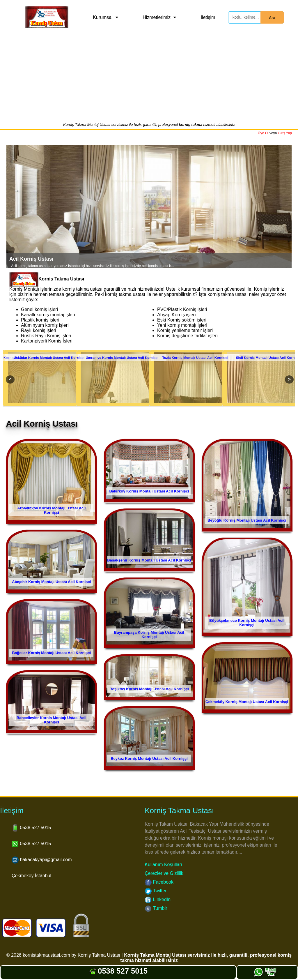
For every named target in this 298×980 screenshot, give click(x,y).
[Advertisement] (149, 78)
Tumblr (156, 908)
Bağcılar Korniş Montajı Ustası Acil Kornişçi (52, 653)
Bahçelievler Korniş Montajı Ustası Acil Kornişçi (52, 720)
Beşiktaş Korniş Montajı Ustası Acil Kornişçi (149, 689)
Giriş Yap (285, 133)
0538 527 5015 (118, 971)
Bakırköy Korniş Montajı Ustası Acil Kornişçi (149, 491)
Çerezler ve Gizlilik (164, 873)
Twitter (156, 891)
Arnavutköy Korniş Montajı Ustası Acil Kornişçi (51, 510)
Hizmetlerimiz (157, 17)
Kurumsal (103, 17)
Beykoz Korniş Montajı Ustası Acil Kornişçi (149, 759)
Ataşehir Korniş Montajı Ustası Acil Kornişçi (51, 582)
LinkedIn (158, 899)
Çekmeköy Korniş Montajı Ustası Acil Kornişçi (247, 702)
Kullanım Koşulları (163, 865)
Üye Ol (263, 133)
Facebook (159, 882)
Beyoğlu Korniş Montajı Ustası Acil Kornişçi (247, 520)
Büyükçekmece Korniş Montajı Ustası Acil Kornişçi (247, 623)
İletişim (208, 17)
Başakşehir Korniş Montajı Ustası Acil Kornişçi (149, 560)
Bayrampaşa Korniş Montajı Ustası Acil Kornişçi (149, 635)
